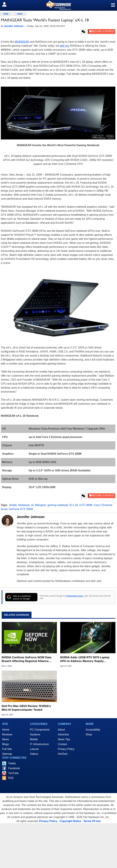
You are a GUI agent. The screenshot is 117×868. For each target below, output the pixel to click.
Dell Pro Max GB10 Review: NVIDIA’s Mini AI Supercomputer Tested (26, 708)
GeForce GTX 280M (21, 509)
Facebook (14, 768)
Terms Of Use (92, 821)
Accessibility (93, 730)
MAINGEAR (22, 42)
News (20, 14)
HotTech (63, 754)
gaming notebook (58, 505)
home (6, 14)
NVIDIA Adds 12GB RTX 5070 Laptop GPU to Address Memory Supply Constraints (85, 659)
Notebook (24, 505)
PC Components (40, 730)
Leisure (34, 749)
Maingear (40, 505)
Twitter (12, 763)
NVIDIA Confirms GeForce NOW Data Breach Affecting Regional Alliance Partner (26, 659)
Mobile (34, 739)
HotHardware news (74, 596)
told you (64, 46)
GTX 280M (86, 505)
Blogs (5, 744)
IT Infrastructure (39, 744)
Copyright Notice (70, 821)
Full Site (7, 749)
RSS (11, 778)
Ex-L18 (74, 505)
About (61, 730)
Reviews (7, 734)
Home (6, 730)
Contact (62, 744)
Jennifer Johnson (31, 517)
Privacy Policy (66, 749)
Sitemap (7, 754)
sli (32, 505)
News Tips (64, 739)
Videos (34, 754)
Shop (89, 734)
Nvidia (13, 505)
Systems (35, 734)
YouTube (13, 773)
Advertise (63, 734)
